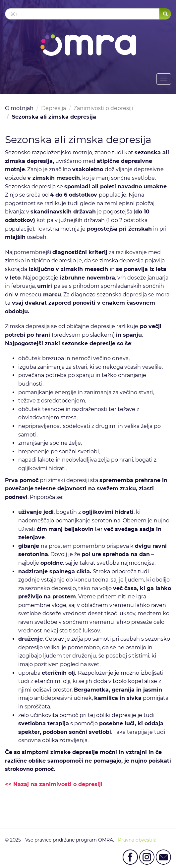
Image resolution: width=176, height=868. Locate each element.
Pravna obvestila (137, 840)
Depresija (54, 108)
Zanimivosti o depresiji (103, 108)
